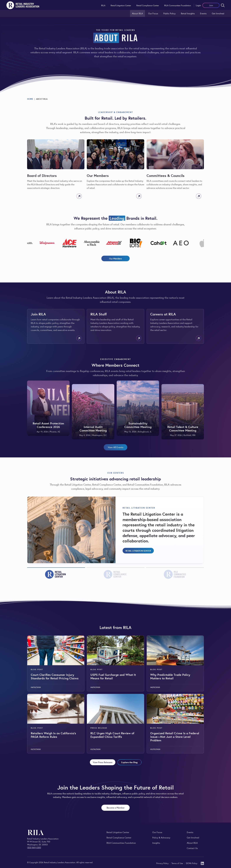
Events (203, 13)
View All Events (116, 447)
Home (30, 99)
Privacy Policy (163, 863)
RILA (103, 5)
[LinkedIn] (202, 863)
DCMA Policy (192, 863)
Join (211, 5)
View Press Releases (103, 762)
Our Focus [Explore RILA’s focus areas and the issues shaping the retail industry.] (153, 13)
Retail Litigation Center (121, 5)
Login (198, 5)
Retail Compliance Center (148, 5)
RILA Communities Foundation (178, 5)
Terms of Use (178, 863)
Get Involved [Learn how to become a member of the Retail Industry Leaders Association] (218, 13)
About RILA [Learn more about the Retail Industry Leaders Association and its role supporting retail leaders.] (137, 13)
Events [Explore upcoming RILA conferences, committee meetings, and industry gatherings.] (190, 832)
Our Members (115, 258)
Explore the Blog (129, 762)
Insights (156, 843)
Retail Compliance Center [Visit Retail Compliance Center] (119, 837)
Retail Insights (188, 13)
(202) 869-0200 (34, 847)
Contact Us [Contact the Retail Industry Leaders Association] (192, 848)
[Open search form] (223, 5)
